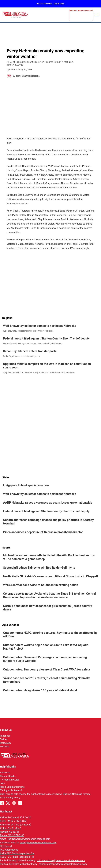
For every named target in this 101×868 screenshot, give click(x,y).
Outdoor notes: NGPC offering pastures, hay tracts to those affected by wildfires (50, 635)
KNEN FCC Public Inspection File (17, 853)
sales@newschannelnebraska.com (38, 843)
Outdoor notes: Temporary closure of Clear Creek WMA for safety (47, 669)
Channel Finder (8, 776)
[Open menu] (97, 15)
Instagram (5, 743)
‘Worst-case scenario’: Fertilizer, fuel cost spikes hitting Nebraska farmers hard (47, 680)
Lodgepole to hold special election (26, 485)
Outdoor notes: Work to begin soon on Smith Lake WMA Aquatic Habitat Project (46, 647)
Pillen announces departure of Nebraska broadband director (43, 532)
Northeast (6, 811)
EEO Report (6, 846)
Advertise (5, 773)
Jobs (3, 783)
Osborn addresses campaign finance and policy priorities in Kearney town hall (48, 522)
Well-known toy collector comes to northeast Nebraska (40, 326)
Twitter (4, 739)
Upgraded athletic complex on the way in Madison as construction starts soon (47, 366)
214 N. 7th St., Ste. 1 (11, 828)
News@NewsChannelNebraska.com (31, 839)
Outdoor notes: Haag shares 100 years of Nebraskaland (40, 690)
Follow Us (6, 730)
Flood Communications (12, 787)
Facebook (5, 736)
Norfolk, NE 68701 (10, 832)
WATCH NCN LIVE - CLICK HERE (50, 4)
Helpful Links (8, 767)
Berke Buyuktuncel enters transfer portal (30, 351)
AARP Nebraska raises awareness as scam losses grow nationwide (48, 503)
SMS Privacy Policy (10, 798)
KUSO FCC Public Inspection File (17, 857)
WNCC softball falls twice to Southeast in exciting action (41, 585)
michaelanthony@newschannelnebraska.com (61, 860)
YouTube (5, 747)
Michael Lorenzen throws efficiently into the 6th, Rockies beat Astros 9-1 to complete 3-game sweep (49, 557)
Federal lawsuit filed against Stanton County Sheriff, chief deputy (46, 338)
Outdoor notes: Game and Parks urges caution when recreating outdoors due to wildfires (45, 659)
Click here (5, 794)
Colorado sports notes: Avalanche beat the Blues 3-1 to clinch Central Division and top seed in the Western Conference (49, 595)
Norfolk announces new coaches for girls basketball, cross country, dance (48, 608)
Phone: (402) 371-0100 (12, 835)
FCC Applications (9, 850)
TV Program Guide (10, 780)
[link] (50, 328)
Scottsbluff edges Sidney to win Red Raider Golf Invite (39, 568)
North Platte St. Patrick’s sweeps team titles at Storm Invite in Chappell (50, 576)
